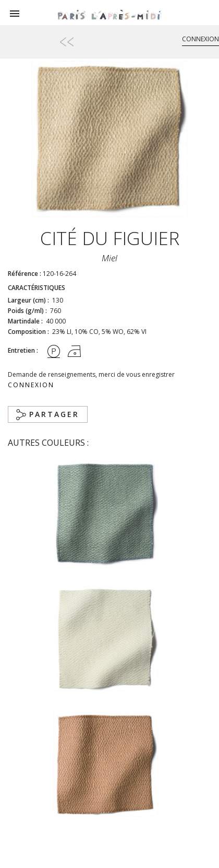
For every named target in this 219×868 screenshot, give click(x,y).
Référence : (25, 274)
